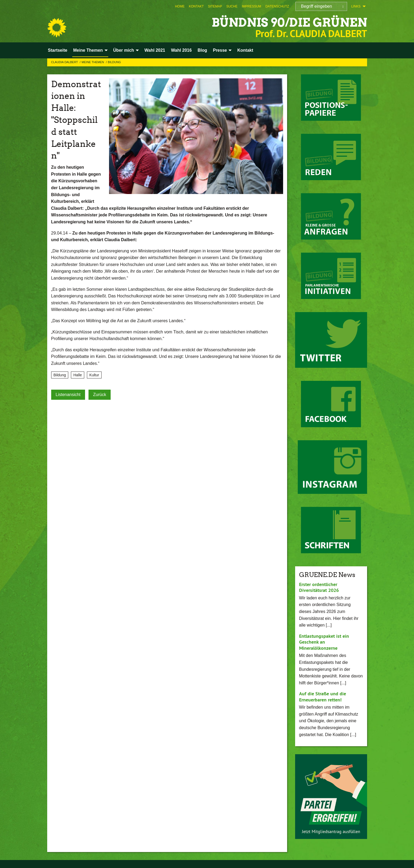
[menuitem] (180, 6)
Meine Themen (93, 62)
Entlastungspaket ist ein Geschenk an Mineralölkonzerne (324, 642)
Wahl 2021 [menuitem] (155, 50)
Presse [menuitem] (220, 50)
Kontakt (196, 6)
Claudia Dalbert (65, 62)
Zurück (100, 395)
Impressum (252, 6)
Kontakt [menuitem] (245, 50)
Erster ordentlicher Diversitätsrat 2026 (319, 587)
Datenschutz (277, 6)
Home (180, 6)
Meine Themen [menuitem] (88, 50)
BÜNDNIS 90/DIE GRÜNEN (289, 23)
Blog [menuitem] (202, 50)
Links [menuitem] (356, 6)
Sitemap (215, 6)
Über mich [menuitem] (124, 50)
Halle (78, 375)
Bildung (114, 62)
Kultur (94, 375)
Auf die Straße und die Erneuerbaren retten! (323, 697)
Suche (232, 6)
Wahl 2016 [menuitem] (181, 50)
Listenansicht (68, 395)
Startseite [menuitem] (58, 50)
